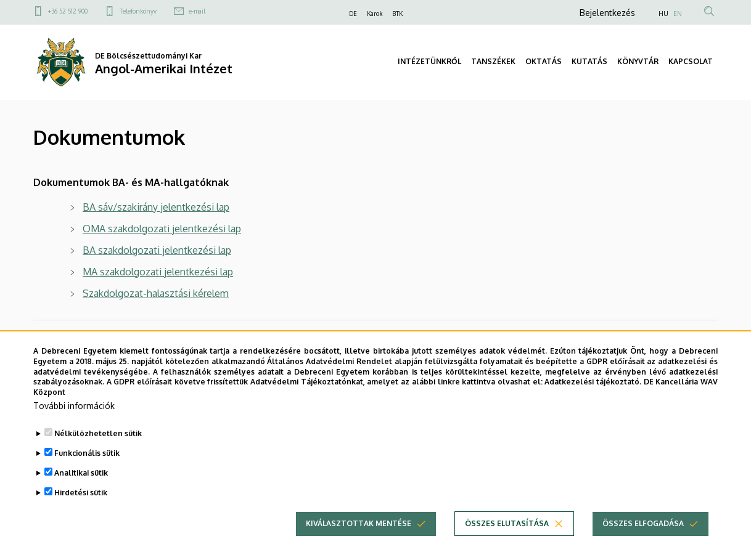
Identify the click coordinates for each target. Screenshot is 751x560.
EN (678, 14)
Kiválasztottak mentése (359, 543)
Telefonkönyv (138, 11)
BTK (397, 14)
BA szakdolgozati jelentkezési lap (157, 250)
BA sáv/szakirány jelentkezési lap (156, 207)
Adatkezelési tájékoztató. (593, 401)
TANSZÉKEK (493, 61)
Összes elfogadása (643, 543)
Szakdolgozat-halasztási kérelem (156, 293)
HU (663, 14)
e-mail (197, 11)
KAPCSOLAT (691, 61)
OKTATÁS (544, 61)
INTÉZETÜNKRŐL (429, 61)
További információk (74, 425)
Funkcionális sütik (87, 473)
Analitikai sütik (81, 493)
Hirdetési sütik (81, 512)
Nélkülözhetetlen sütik (98, 453)
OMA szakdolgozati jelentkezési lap (162, 229)
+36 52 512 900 (68, 11)
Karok (375, 14)
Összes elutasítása (507, 543)
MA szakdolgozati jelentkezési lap (158, 272)
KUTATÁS (589, 61)
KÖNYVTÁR (638, 61)
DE (353, 14)
